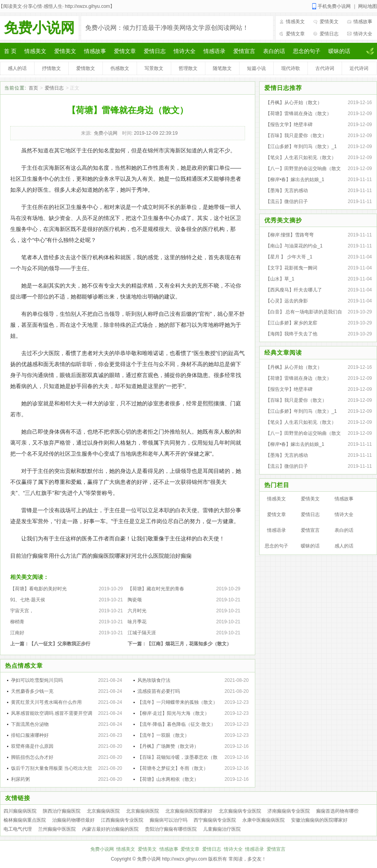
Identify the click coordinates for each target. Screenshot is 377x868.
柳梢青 (17, 622)
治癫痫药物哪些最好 (73, 820)
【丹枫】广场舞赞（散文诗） (168, 746)
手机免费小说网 (334, 6)
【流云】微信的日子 (287, 201)
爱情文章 (295, 34)
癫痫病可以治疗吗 (168, 820)
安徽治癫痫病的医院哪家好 (319, 820)
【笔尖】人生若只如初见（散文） (301, 157)
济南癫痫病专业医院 (289, 811)
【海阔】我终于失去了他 (291, 334)
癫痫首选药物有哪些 (337, 811)
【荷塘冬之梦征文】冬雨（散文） (173, 768)
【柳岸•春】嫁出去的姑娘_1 (295, 179)
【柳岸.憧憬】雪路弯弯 (290, 235)
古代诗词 (325, 68)
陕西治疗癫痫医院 (62, 811)
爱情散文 (86, 68)
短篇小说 (256, 68)
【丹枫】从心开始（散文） (294, 103)
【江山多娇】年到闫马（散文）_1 (301, 146)
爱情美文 (329, 22)
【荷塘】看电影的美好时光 (38, 589)
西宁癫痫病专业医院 (215, 820)
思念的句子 (307, 51)
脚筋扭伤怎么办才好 (32, 757)
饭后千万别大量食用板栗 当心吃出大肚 (52, 768)
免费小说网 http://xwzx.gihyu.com (172, 859)
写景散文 (154, 68)
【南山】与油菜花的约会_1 (294, 246)
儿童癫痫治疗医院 (222, 829)
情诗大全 (363, 34)
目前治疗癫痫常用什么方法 (43, 556)
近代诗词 (359, 68)
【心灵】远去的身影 (287, 301)
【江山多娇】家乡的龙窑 (291, 323)
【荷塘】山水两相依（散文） (168, 779)
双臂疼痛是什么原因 (32, 746)
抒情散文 (51, 68)
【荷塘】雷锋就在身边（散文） (298, 114)
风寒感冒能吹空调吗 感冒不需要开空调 (52, 713)
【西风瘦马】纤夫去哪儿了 (294, 290)
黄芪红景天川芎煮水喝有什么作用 (46, 702)
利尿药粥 (20, 779)
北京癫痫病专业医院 (240, 811)
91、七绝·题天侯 (28, 600)
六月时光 (137, 611)
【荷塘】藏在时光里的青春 (156, 589)
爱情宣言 (244, 51)
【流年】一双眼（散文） (163, 735)
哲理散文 (188, 68)
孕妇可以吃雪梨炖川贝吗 (37, 680)
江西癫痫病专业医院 (122, 820)
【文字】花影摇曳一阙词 (291, 268)
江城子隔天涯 (142, 633)
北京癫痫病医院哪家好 (189, 811)
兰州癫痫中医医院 (57, 829)
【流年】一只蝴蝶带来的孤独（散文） (178, 702)
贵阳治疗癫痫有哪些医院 (171, 829)
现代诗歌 (291, 68)
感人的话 (17, 68)
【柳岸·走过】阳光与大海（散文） (173, 713)
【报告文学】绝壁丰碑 (289, 125)
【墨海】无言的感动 (287, 190)
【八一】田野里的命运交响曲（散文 (303, 168)
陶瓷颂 (135, 600)
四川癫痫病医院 (20, 811)
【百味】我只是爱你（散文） (296, 136)
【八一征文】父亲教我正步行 (60, 644)
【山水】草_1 (280, 279)
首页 (33, 88)
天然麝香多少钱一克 (32, 691)
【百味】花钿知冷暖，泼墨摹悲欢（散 (178, 757)
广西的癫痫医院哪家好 (104, 556)
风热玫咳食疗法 (154, 680)
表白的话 (274, 51)
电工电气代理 (18, 829)
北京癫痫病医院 (103, 811)
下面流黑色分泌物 (30, 724)
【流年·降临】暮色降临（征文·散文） (177, 724)
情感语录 (214, 51)
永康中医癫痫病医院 (264, 820)
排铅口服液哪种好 (30, 735)
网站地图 (368, 6)
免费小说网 (39, 28)
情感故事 (363, 22)
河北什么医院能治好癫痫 (161, 556)
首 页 (10, 51)
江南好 (17, 633)
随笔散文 (222, 68)
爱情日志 (329, 34)
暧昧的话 (339, 51)
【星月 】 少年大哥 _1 (289, 257)
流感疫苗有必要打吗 (159, 691)
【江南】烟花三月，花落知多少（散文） (189, 644)
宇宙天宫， (22, 611)
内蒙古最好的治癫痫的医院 (110, 829)
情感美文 (295, 22)
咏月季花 (137, 622)
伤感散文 (120, 68)
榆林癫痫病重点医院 (25, 820)
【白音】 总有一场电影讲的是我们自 (304, 312)
